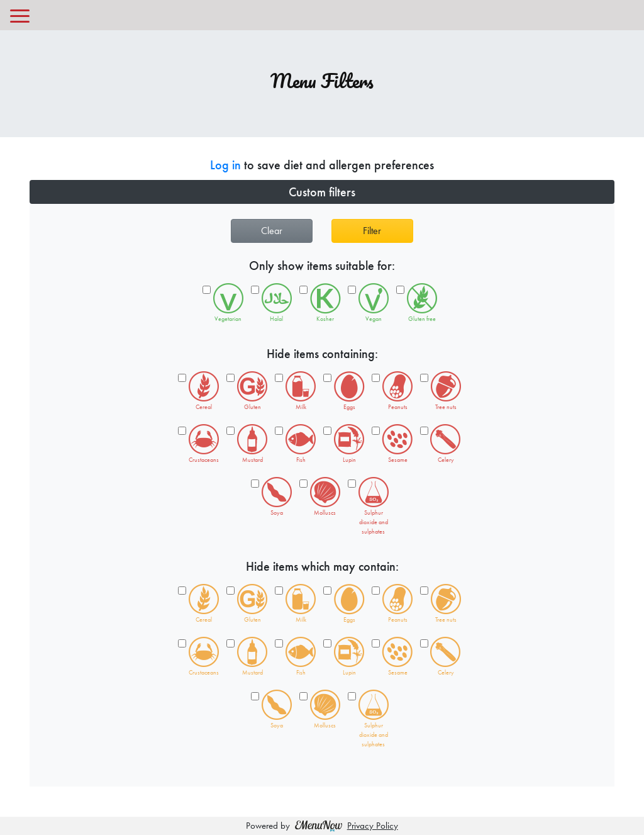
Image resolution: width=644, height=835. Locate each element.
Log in (225, 165)
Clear (272, 231)
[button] (322, 192)
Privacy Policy (373, 826)
